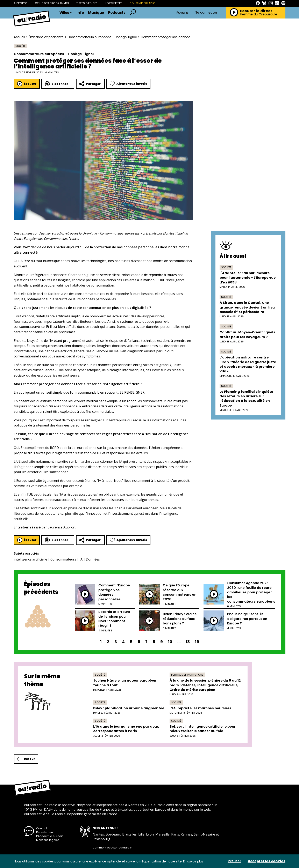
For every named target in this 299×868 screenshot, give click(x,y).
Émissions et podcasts (46, 37)
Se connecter (206, 13)
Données (93, 559)
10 (170, 642)
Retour (26, 759)
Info (80, 13)
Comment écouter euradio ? (112, 848)
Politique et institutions (187, 675)
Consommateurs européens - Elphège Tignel (102, 37)
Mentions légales (48, 840)
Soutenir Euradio (143, 3)
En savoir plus (193, 861)
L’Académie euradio (50, 836)
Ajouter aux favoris (128, 84)
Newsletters (114, 3)
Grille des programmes (52, 3)
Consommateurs (63, 559)
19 (197, 642)
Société (20, 46)
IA (81, 559)
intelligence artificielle (30, 559)
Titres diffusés (87, 3)
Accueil (19, 37)
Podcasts (117, 13)
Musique (96, 13)
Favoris (182, 13)
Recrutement (45, 832)
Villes (66, 13)
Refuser (234, 861)
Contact (42, 828)
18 (188, 642)
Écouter (27, 84)
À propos (21, 3)
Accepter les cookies (267, 861)
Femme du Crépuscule (259, 14)
